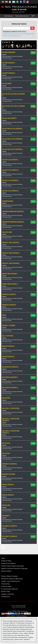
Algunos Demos (6, 571)
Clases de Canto (6, 586)
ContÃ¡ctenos (6, 597)
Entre (33, 53)
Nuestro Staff (6, 591)
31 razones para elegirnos (10, 589)
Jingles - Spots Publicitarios (10, 581)
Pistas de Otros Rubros (8, 563)
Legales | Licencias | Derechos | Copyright (14, 568)
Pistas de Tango (6, 561)
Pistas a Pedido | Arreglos (9, 576)
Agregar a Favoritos (8, 594)
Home (3, 558)
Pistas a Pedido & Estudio (22, 16)
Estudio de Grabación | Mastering (12, 579)
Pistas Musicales (9, 16)
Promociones (5, 584)
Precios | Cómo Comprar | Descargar (13, 566)
